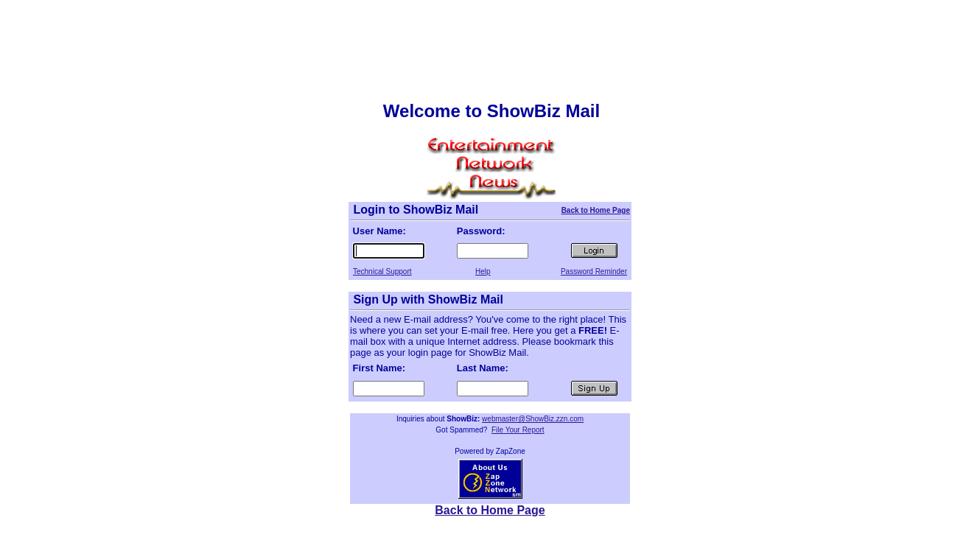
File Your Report (518, 430)
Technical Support (382, 271)
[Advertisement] (490, 39)
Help (483, 271)
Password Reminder (594, 271)
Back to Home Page (596, 210)
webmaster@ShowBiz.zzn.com (533, 419)
